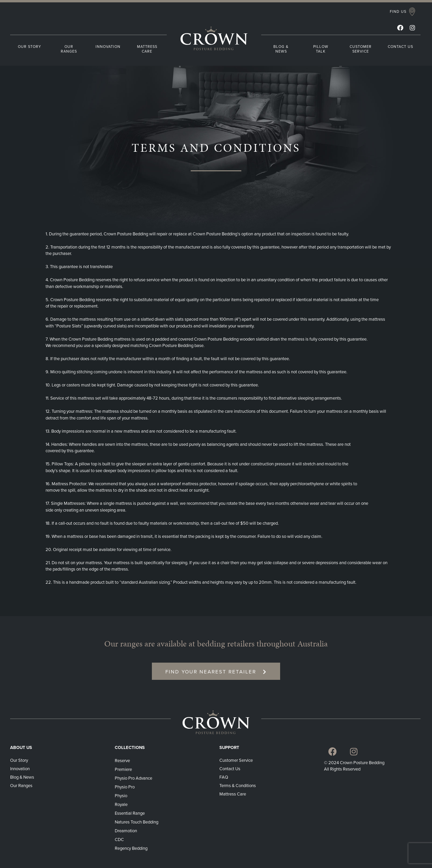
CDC (119, 840)
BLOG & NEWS (281, 49)
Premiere (123, 770)
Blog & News (22, 777)
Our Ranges (21, 786)
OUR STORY (30, 47)
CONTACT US (400, 47)
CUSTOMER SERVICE (361, 49)
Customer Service (236, 760)
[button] (402, 12)
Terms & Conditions (238, 786)
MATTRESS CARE (147, 49)
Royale (121, 805)
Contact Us (230, 769)
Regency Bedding (131, 848)
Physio (121, 796)
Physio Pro (125, 787)
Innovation (20, 769)
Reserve (122, 761)
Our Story (19, 760)
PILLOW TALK (321, 49)
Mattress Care (233, 794)
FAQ (224, 777)
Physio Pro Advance (133, 778)
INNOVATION (108, 47)
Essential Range (130, 813)
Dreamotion (126, 831)
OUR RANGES (69, 49)
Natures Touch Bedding (137, 822)
